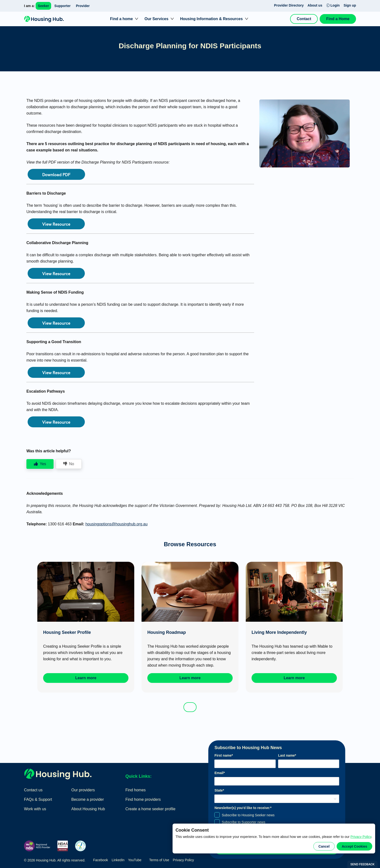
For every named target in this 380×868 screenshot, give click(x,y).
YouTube (135, 860)
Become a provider (87, 799)
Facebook (100, 860)
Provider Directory (289, 5)
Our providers (83, 790)
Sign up (350, 5)
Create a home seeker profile (150, 809)
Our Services (156, 19)
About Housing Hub (88, 809)
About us (315, 5)
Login (333, 5)
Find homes (135, 790)
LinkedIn (118, 860)
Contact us (33, 790)
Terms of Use (159, 860)
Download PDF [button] (56, 174)
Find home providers (143, 799)
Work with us (35, 809)
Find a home (121, 19)
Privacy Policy (361, 837)
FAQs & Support (38, 799)
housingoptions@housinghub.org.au (116, 524)
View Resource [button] (56, 224)
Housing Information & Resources (211, 19)
